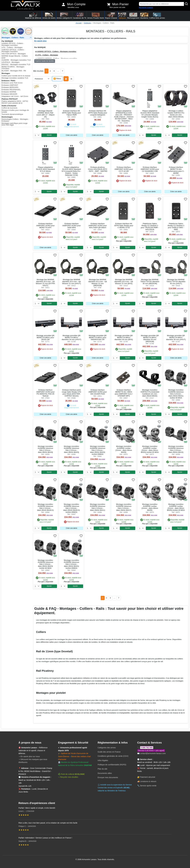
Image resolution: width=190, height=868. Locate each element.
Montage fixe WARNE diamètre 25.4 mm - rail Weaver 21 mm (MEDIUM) (98, 283)
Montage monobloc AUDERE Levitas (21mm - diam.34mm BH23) (124, 449)
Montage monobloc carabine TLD (15, 78)
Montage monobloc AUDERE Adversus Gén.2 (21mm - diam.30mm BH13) (176, 449)
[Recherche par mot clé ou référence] (161, 4)
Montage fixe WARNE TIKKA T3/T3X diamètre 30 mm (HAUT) (176, 282)
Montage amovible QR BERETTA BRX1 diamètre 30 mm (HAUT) (176, 337)
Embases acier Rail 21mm (12, 83)
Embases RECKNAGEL (11, 90)
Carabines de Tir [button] (79, 16)
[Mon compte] (63, 4)
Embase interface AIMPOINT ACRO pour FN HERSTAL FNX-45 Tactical (45, 393)
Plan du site (102, 769)
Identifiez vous (73, 7)
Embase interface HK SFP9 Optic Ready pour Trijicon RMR (72, 113)
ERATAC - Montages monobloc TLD (16, 64)
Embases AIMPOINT (10, 85)
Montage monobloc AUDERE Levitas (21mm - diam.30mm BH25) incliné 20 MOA (176, 507)
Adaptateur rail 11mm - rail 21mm (15, 96)
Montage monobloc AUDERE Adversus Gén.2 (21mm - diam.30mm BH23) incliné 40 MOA (45, 564)
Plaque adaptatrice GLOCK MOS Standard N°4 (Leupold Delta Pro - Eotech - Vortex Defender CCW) (72, 171)
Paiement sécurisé (148, 777)
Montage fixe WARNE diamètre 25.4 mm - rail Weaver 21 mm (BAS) (124, 282)
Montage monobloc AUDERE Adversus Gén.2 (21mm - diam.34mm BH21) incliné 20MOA (72, 564)
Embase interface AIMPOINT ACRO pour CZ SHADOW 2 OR (150, 169)
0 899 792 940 (147, 748)
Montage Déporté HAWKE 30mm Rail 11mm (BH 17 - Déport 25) (45, 114)
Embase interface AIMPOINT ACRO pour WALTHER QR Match (98, 226)
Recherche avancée (146, 8)
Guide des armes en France (109, 752)
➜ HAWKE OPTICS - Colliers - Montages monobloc (56, 51)
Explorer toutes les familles (45, 61)
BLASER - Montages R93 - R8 (14, 71)
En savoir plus (40, 41)
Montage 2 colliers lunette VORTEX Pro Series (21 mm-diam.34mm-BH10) (176, 114)
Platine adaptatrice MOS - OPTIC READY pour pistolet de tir (15, 102)
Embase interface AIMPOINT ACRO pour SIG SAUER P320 (98, 392)
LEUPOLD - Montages (10, 62)
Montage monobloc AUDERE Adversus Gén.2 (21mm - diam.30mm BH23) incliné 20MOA (98, 450)
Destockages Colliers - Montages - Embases (15, 120)
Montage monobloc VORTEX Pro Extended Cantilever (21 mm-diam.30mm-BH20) (150, 393)
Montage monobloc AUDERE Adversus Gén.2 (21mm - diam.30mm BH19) (45, 449)
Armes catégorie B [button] (64, 16)
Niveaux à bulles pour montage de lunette (15, 111)
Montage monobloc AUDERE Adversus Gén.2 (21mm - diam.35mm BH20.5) (45, 507)
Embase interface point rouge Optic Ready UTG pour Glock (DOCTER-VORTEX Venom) (72, 393)
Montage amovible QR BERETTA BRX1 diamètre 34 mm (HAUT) (72, 337)
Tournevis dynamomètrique (12, 114)
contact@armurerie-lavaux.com (153, 753)
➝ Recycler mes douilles (68, 777)
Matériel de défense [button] (33, 16)
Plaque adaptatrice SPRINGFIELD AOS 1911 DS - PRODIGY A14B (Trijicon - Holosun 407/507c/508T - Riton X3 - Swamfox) (124, 116)
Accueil (79, 23)
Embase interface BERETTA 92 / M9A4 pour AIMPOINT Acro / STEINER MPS (124, 393)
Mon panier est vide (117, 7)
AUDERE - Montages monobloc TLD (16, 60)
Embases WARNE (9, 92)
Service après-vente (148, 786)
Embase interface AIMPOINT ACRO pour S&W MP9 (72, 226)
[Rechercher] (186, 4)
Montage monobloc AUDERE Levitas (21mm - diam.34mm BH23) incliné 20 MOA (150, 449)
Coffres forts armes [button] (157, 16)
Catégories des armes (107, 748)
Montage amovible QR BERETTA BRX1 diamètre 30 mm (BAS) (124, 337)
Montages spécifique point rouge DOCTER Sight (15, 124)
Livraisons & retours (148, 781)
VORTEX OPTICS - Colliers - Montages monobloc (13, 51)
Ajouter (49, 135)
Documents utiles (105, 773)
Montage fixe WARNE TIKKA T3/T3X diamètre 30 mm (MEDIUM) (150, 282)
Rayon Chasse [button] (111, 16)
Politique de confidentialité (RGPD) (112, 765)
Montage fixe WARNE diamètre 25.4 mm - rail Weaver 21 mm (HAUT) (72, 282)
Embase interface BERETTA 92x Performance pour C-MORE (176, 170)
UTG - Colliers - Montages (12, 47)
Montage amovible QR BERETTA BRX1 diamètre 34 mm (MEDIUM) (150, 338)
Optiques (87, 23)
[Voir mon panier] (109, 4)
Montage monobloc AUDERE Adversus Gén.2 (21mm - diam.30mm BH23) (72, 449)
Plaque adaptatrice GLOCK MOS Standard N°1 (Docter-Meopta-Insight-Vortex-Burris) (150, 114)
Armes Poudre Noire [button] (96, 16)
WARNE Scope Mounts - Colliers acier (15, 57)
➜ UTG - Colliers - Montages (47, 55)
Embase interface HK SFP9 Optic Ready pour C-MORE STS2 (124, 226)
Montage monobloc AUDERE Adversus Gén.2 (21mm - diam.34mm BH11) (98, 507)
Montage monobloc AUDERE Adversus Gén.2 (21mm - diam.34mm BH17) (124, 507)
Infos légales (103, 760)
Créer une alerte (72, 135)
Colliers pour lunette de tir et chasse (16, 76)
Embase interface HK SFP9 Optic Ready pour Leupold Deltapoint (98, 113)
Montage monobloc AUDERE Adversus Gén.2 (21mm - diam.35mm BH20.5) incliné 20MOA (72, 508)
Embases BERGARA (10, 87)
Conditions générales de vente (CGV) (113, 756)
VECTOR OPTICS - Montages (14, 54)
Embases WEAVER (9, 94)
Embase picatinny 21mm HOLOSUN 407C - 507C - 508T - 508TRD (98, 169)
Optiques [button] (122, 16)
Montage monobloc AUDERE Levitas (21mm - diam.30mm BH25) (150, 507)
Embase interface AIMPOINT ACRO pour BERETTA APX (45, 226)
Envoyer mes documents (108, 777)
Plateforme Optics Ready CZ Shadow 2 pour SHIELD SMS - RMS (176, 227)
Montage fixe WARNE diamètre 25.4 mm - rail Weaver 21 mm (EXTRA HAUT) (45, 283)
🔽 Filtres (57, 79)
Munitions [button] (144, 16)
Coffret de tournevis (9, 108)
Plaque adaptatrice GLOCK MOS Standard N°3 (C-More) (45, 169)
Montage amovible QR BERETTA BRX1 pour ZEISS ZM (45, 337)
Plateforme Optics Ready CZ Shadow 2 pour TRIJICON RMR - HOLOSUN (150, 227)
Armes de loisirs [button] (49, 16)
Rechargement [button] (133, 16)
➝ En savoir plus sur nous (29, 756)
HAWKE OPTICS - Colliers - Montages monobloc (13, 44)
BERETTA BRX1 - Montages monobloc (13, 68)
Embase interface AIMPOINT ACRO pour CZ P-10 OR (124, 169)
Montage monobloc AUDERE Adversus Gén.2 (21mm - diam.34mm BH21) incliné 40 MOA (176, 394)
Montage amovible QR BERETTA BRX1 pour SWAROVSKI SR (98, 337)
